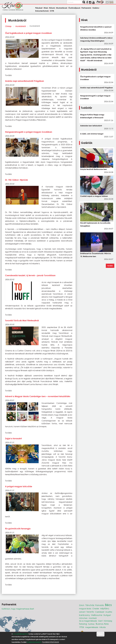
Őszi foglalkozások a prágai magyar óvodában (28, 33)
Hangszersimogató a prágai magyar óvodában (29, 132)
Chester (96, 609)
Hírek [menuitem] (46, 8)
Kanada (100, 605)
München (83, 618)
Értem (100, 634)
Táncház (90, 605)
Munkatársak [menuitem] (62, 8)
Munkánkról (21, 26)
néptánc (105, 608)
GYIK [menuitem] (52, 11)
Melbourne (97, 615)
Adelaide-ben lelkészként (91, 126)
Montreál (93, 618)
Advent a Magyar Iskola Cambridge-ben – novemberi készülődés (38, 396)
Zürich (82, 605)
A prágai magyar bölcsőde (19, 486)
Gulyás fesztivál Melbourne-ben (94, 169)
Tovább (110, 266)
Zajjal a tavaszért (13, 438)
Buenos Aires (102, 624)
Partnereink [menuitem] (86, 8)
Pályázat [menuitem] (39, 8)
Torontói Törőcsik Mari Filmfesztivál (22, 320)
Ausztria (109, 612)
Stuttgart (107, 615)
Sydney (91, 624)
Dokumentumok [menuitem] (42, 11)
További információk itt (34, 642)
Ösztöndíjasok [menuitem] (74, 8)
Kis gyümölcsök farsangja (18, 529)
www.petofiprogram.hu (21, 634)
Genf (100, 621)
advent (82, 612)
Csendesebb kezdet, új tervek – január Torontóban (30, 275)
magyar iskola (85, 609)
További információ (51, 642)
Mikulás (103, 627)
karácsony (84, 615)
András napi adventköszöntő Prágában (25, 81)
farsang (83, 624)
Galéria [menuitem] (96, 8)
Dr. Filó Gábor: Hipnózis (16, 180)
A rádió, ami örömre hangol (92, 134)
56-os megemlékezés (88, 621)
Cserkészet (100, 612)
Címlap (8, 26)
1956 (82, 627)
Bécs (108, 605)
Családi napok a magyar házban (94, 196)
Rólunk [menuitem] (52, 8)
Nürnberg (108, 621)
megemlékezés (92, 627)
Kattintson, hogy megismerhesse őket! (18, 609)
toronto (90, 612)
